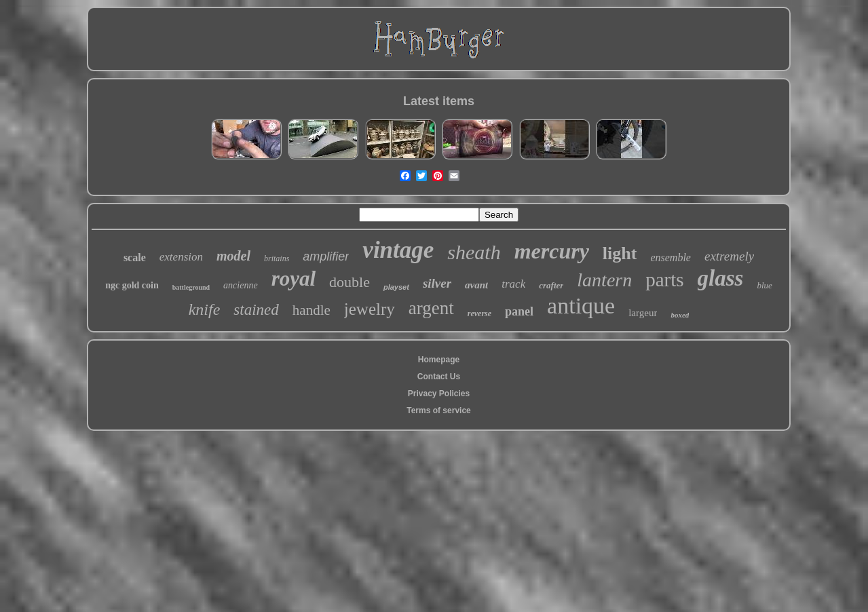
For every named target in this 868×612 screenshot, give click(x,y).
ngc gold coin (132, 285)
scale (135, 257)
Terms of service (439, 410)
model (233, 256)
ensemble (671, 257)
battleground (191, 287)
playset (396, 287)
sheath (474, 252)
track (513, 284)
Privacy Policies (439, 394)
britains (277, 259)
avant (476, 285)
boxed (680, 315)
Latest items (439, 101)
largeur (643, 313)
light (620, 253)
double (350, 282)
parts (664, 280)
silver (437, 283)
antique (581, 306)
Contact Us (439, 377)
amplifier (326, 256)
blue (764, 285)
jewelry (370, 309)
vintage (398, 250)
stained (256, 310)
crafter (551, 285)
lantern (604, 280)
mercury (552, 251)
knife (205, 309)
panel (519, 311)
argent (431, 308)
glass (721, 278)
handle (312, 310)
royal (294, 279)
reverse (479, 313)
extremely (729, 256)
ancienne (241, 285)
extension (181, 257)
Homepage (439, 360)
